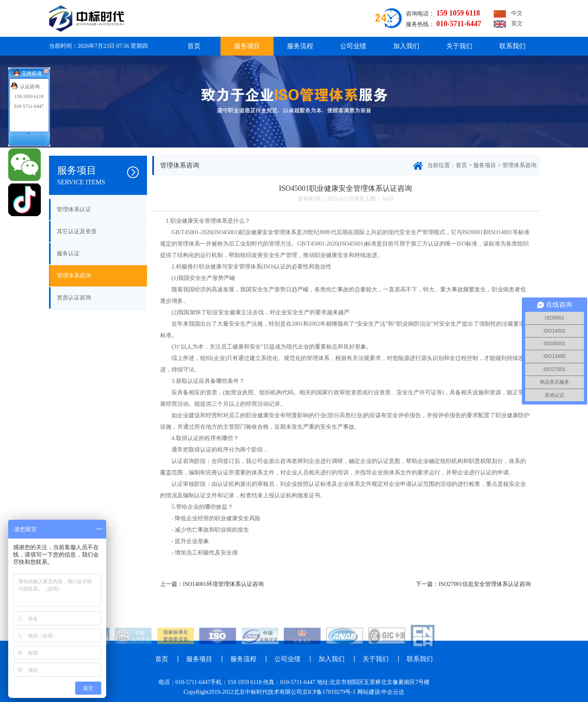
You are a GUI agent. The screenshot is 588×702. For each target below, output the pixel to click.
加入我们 (406, 46)
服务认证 (68, 254)
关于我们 (459, 46)
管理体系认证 (74, 209)
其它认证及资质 (77, 231)
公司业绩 (353, 46)
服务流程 (300, 46)
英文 (508, 24)
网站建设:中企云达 (381, 692)
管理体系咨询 (74, 276)
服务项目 (247, 46)
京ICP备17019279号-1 (329, 692)
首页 (194, 46)
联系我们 (512, 46)
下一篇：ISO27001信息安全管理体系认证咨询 (473, 584)
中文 (508, 14)
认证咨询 (30, 87)
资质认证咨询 (74, 298)
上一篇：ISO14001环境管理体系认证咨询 (212, 584)
